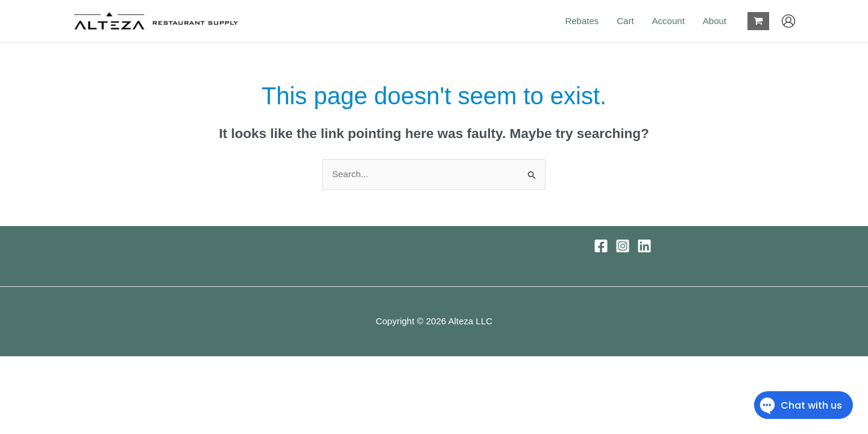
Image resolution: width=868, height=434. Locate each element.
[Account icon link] (788, 21)
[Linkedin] (644, 246)
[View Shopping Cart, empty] (758, 21)
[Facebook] (601, 246)
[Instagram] (623, 246)
